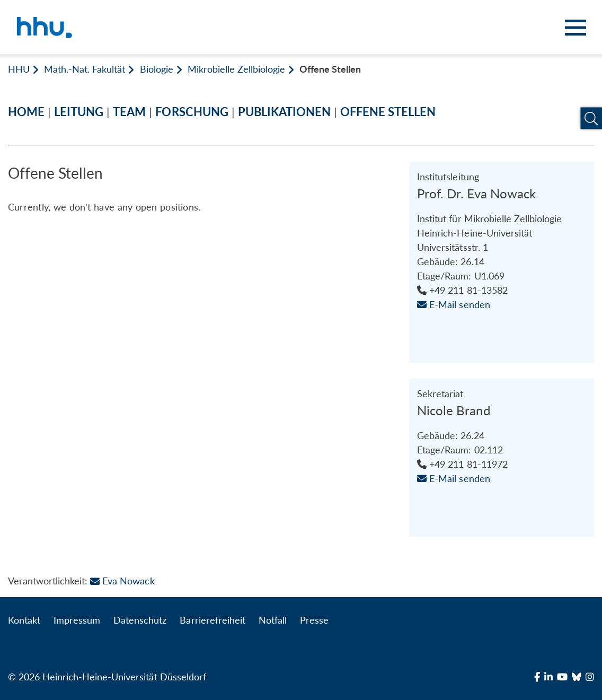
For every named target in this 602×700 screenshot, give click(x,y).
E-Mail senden (453, 304)
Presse (314, 620)
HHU (19, 69)
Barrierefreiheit (212, 620)
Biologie (157, 69)
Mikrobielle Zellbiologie (236, 69)
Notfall (273, 620)
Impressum (77, 620)
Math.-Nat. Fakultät (85, 69)
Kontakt (24, 620)
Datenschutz (140, 620)
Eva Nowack (122, 581)
